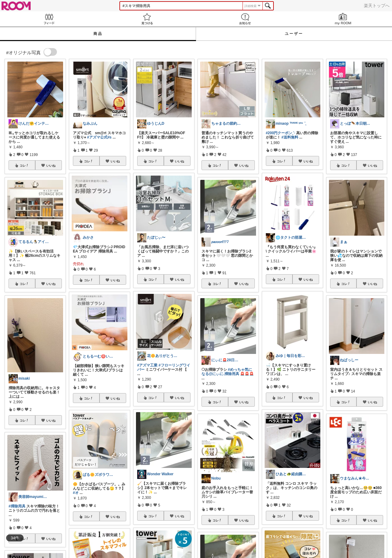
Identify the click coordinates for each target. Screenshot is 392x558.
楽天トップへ (377, 6)
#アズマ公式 (97, 137)
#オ (76, 493)
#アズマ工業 (147, 365)
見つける (147, 19)
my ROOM (343, 19)
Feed (49, 19)
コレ (24, 165)
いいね (51, 165)
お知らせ (245, 19)
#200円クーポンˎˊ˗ (281, 133)
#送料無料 (290, 137)
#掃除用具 (17, 506)
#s (109, 137)
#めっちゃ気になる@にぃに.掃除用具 (227, 372)
